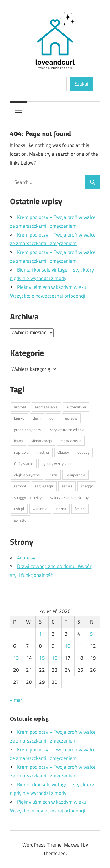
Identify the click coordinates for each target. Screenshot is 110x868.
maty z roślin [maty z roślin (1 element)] (71, 441)
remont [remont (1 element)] (20, 486)
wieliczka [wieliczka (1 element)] (40, 509)
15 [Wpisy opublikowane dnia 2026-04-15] (42, 658)
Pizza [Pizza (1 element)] (53, 475)
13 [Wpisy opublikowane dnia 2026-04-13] (16, 658)
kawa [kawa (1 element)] (18, 441)
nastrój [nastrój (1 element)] (43, 452)
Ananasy (26, 558)
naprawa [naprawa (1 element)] (21, 452)
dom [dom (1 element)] (53, 418)
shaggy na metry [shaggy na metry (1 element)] (28, 497)
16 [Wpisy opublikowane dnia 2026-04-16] (55, 658)
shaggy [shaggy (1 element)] (87, 486)
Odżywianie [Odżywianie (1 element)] (24, 463)
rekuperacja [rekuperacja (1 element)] (76, 475)
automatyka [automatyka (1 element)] (76, 407)
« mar (16, 700)
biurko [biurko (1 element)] (19, 418)
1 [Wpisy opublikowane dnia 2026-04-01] (40, 634)
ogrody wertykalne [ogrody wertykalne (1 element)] (57, 463)
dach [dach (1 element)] (37, 418)
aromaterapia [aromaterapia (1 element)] (46, 407)
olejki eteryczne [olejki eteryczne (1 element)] (27, 475)
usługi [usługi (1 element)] (19, 509)
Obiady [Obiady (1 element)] (63, 452)
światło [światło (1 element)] (20, 520)
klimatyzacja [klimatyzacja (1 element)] (42, 441)
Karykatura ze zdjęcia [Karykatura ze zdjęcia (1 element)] (67, 430)
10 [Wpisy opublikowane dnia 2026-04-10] (67, 646)
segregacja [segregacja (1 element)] (44, 486)
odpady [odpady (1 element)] (83, 452)
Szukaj (81, 84)
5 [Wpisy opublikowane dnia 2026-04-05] (92, 634)
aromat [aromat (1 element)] (20, 407)
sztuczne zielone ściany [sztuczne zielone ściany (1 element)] (69, 497)
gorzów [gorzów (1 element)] (71, 418)
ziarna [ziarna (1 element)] (61, 509)
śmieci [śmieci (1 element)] (80, 509)
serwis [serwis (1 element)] (67, 486)
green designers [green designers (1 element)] (27, 430)
